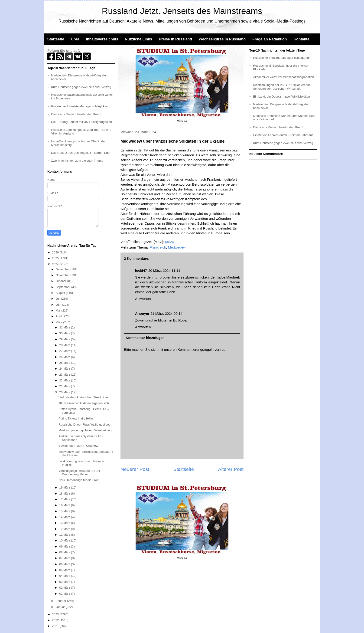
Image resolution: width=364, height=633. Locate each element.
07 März (65, 558)
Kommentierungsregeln (196, 349)
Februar (61, 601)
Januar (61, 607)
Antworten (143, 299)
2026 (56, 252)
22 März (65, 380)
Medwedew (177, 247)
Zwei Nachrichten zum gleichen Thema (77, 161)
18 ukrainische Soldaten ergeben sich (84, 403)
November (63, 275)
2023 (56, 614)
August (61, 293)
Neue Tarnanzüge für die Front (79, 480)
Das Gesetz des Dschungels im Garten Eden (81, 153)
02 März (65, 588)
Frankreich (158, 247)
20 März (65, 392)
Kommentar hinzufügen (145, 338)
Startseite (56, 39)
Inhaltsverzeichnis (102, 39)
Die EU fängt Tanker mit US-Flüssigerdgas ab (81, 122)
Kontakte (301, 39)
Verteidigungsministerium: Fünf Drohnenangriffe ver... (79, 473)
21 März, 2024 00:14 (166, 313)
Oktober (62, 281)
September (63, 287)
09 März (65, 546)
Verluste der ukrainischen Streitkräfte (83, 397)
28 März (65, 345)
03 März (65, 582)
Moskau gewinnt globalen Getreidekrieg (85, 430)
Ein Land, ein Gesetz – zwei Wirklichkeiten (281, 97)
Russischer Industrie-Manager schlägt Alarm (81, 106)
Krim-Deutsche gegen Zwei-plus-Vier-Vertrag (81, 87)
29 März (65, 339)
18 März (65, 494)
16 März (65, 505)
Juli (58, 299)
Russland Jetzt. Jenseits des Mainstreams (182, 11)
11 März (65, 535)
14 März (65, 517)
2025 (56, 258)
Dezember (63, 269)
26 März (65, 357)
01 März (65, 594)
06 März (65, 564)
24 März (65, 369)
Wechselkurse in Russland (222, 39)
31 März (65, 327)
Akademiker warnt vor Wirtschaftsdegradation (283, 77)
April (59, 316)
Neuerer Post (135, 469)
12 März (65, 529)
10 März (65, 540)
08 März (65, 552)
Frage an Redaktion (270, 39)
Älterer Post (231, 469)
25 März (65, 363)
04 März (65, 576)
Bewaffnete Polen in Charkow (78, 446)
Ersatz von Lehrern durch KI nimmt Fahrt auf (283, 135)
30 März (65, 333)
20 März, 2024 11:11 (164, 271)
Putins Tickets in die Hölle (76, 418)
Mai (59, 310)
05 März (65, 570)
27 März (65, 351)
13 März (65, 523)
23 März (65, 375)
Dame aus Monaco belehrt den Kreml (76, 114)
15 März (65, 511)
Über (75, 39)
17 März (65, 499)
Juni (59, 305)
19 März (65, 487)
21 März (65, 386)
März (60, 322)
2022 (56, 620)
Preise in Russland (175, 39)
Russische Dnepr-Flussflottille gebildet (84, 425)
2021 (56, 626)
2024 (56, 264)
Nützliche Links (138, 39)
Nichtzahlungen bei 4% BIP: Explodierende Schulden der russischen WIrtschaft (282, 87)
